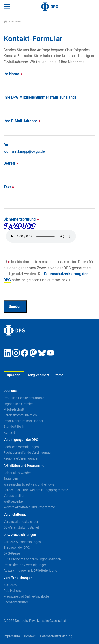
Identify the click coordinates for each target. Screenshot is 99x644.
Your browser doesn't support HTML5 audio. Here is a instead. (41, 236)
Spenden (14, 375)
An (6, 144)
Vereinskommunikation (20, 415)
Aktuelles (10, 585)
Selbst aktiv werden (18, 473)
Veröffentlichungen (18, 578)
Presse (58, 375)
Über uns (10, 391)
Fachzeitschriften (16, 602)
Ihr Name (13, 74)
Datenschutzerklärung (56, 636)
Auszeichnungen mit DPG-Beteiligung (30, 570)
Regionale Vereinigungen (21, 458)
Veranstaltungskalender (21, 522)
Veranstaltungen (16, 515)
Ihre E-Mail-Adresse (22, 121)
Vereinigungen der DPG (21, 440)
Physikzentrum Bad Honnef (23, 421)
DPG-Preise (12, 553)
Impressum (12, 636)
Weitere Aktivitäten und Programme (29, 507)
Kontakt (9, 432)
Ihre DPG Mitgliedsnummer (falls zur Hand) (40, 97)
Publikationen (13, 591)
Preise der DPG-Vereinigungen (25, 565)
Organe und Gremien (18, 404)
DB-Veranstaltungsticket (21, 527)
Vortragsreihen (14, 496)
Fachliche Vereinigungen (21, 447)
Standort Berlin (14, 427)
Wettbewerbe (13, 501)
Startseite (12, 22)
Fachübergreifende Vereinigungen (28, 453)
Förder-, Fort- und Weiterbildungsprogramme (36, 490)
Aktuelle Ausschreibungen (22, 542)
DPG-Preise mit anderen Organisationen (32, 559)
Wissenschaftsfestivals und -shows (29, 484)
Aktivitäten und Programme (24, 466)
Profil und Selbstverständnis (24, 398)
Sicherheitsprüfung (21, 219)
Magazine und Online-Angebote (26, 596)
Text (9, 187)
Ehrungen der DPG (17, 548)
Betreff (11, 163)
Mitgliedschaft (39, 375)
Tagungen (11, 478)
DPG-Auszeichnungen (20, 535)
